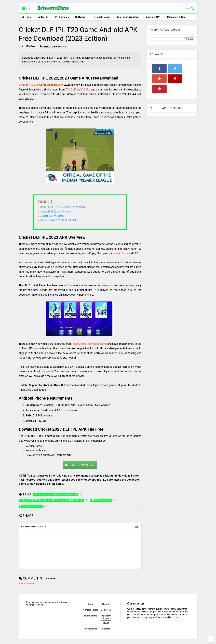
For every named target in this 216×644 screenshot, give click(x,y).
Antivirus (43, 17)
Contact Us (106, 610)
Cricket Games (102, 17)
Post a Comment (27, 584)
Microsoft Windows (128, 17)
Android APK (153, 17)
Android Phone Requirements (52, 216)
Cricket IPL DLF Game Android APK (41, 85)
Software (82, 17)
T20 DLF (71, 90)
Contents (43, 201)
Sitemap (106, 629)
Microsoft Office (176, 17)
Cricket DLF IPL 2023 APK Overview (56, 211)
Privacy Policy (90, 629)
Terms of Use (91, 616)
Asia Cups (122, 253)
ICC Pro (86, 90)
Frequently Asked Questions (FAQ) (106, 619)
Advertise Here (91, 610)
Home (27, 17)
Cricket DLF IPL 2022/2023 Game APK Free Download (64, 207)
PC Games (62, 17)
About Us (106, 604)
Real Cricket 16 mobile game (90, 344)
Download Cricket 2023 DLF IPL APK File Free (60, 220)
